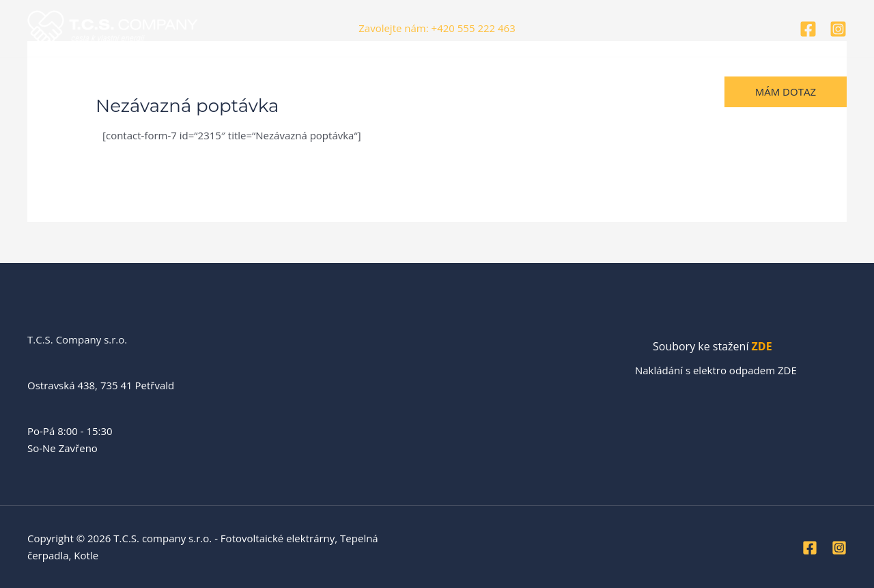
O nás (97, 92)
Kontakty (366, 92)
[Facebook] (808, 29)
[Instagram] (838, 29)
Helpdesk (430, 92)
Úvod (50, 92)
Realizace (153, 92)
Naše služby (224, 92)
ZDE (762, 346)
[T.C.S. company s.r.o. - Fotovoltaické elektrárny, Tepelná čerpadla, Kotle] (113, 27)
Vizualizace (298, 92)
